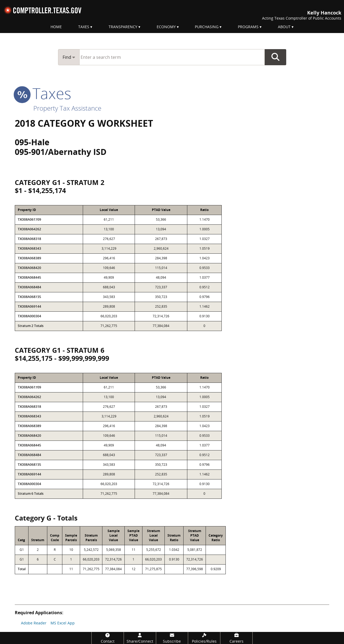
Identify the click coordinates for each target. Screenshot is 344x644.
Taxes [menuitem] (84, 27)
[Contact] (108, 638)
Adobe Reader (34, 623)
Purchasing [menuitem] (207, 27)
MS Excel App (63, 623)
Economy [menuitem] (166, 27)
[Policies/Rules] (204, 638)
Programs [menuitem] (248, 27)
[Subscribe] (172, 638)
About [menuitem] (284, 27)
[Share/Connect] (140, 638)
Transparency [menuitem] (123, 27)
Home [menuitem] (56, 27)
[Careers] (236, 638)
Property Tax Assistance (67, 108)
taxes (43, 93)
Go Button (275, 57)
